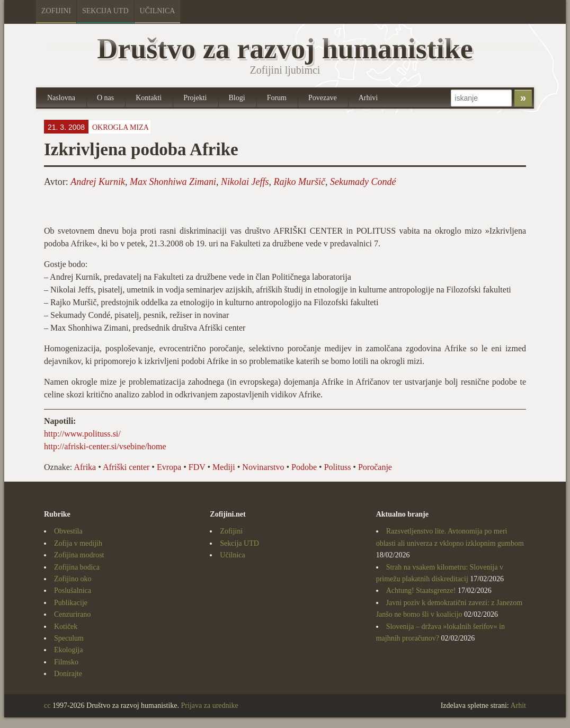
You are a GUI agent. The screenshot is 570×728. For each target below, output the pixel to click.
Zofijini (56, 11)
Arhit (518, 705)
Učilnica (158, 11)
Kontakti (149, 98)
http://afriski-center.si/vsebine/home (105, 446)
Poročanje (375, 467)
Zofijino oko (73, 579)
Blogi (237, 98)
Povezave (323, 98)
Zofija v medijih (78, 543)
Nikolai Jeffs (245, 182)
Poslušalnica (73, 591)
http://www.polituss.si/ (82, 434)
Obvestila (68, 531)
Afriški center (126, 467)
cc (47, 705)
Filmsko (66, 662)
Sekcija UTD (105, 11)
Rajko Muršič (300, 182)
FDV (197, 467)
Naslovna (61, 98)
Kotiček (66, 627)
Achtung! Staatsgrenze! (421, 591)
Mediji (224, 467)
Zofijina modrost (79, 555)
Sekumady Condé (363, 182)
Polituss (338, 467)
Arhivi (368, 98)
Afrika (85, 467)
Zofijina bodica (77, 567)
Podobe (304, 467)
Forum (277, 98)
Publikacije (71, 603)
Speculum (69, 638)
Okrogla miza (121, 127)
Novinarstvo (263, 467)
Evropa (169, 467)
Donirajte (68, 674)
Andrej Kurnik (98, 182)
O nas (105, 98)
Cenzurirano (72, 614)
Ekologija (68, 650)
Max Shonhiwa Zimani (173, 182)
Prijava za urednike (210, 705)
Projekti (195, 98)
